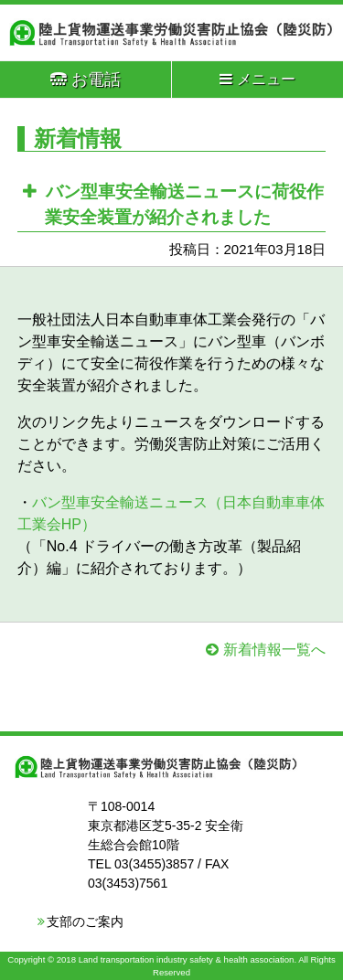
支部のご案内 (85, 921)
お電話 (86, 80)
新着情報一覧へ (274, 650)
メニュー (257, 79)
